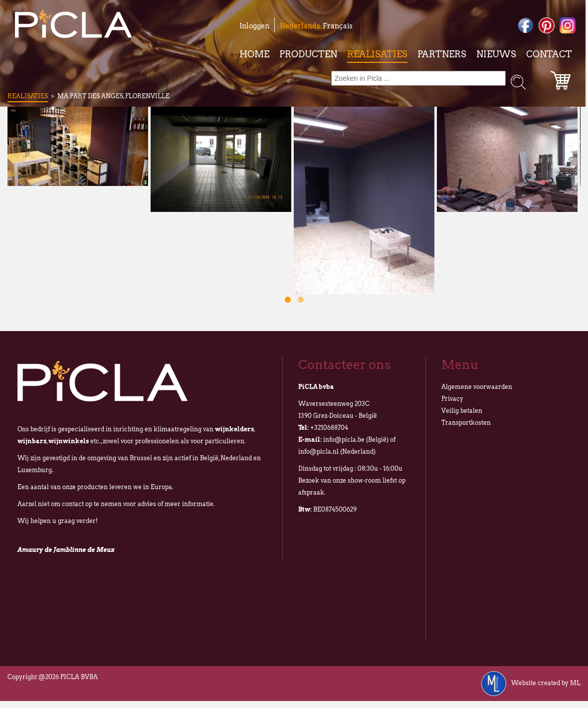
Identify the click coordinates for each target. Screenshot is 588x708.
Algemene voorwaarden (477, 387)
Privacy (452, 399)
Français (338, 26)
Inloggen (254, 26)
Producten (308, 54)
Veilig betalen (462, 411)
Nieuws (496, 54)
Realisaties (377, 54)
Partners (442, 54)
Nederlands (300, 26)
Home (254, 54)
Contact (549, 54)
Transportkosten (466, 423)
